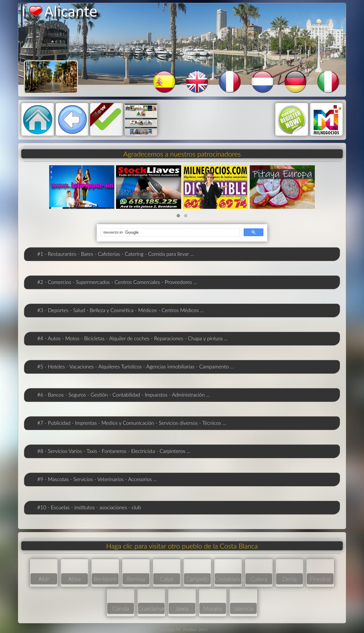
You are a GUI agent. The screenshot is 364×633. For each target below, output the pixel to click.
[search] (170, 232)
